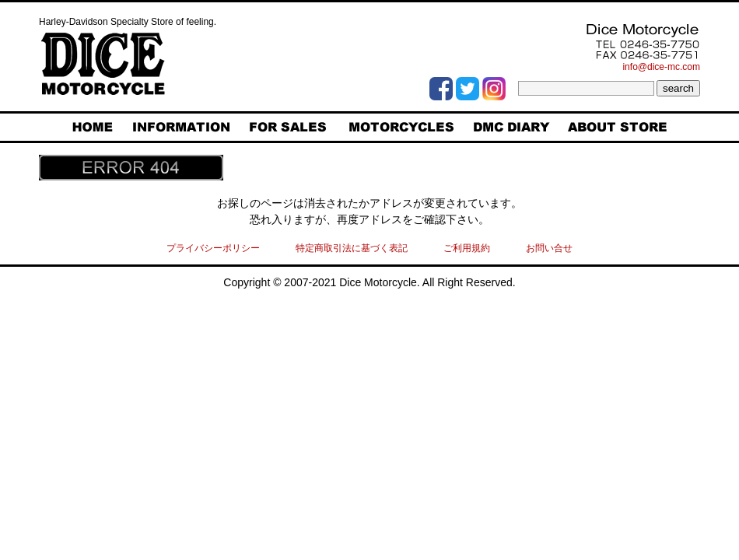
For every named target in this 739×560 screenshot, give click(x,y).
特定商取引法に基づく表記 (352, 248)
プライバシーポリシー (213, 248)
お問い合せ (549, 248)
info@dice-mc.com (661, 67)
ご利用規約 (467, 248)
